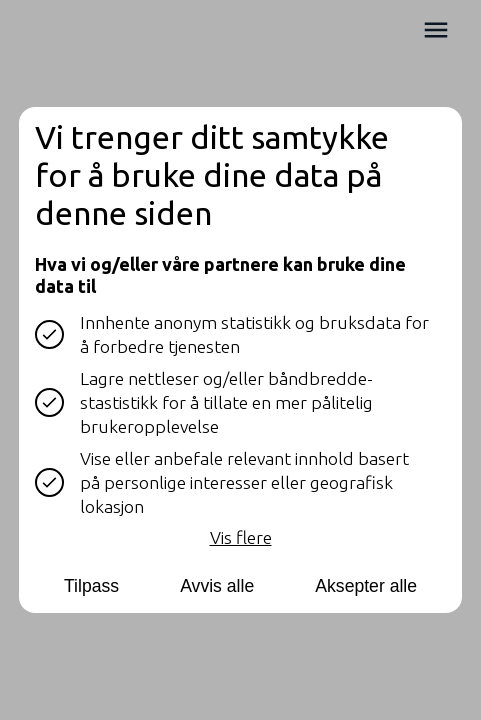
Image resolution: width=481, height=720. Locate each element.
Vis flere (241, 536)
